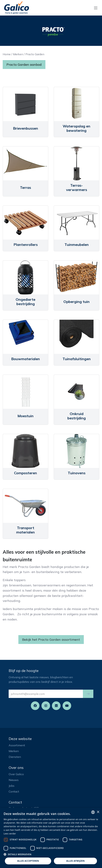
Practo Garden (35, 54)
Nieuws (14, 780)
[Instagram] (46, 706)
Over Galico (16, 774)
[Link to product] (25, 104)
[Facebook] (35, 706)
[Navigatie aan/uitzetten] (96, 8)
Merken (18, 54)
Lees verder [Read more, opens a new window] (10, 834)
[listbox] (93, 812)
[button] (88, 694)
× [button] (98, 812)
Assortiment (17, 745)
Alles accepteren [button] (28, 861)
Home (7, 54)
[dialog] (51, 838)
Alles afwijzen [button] (76, 861)
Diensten (15, 757)
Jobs (12, 786)
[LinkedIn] (56, 706)
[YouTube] (67, 706)
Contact (14, 791)
